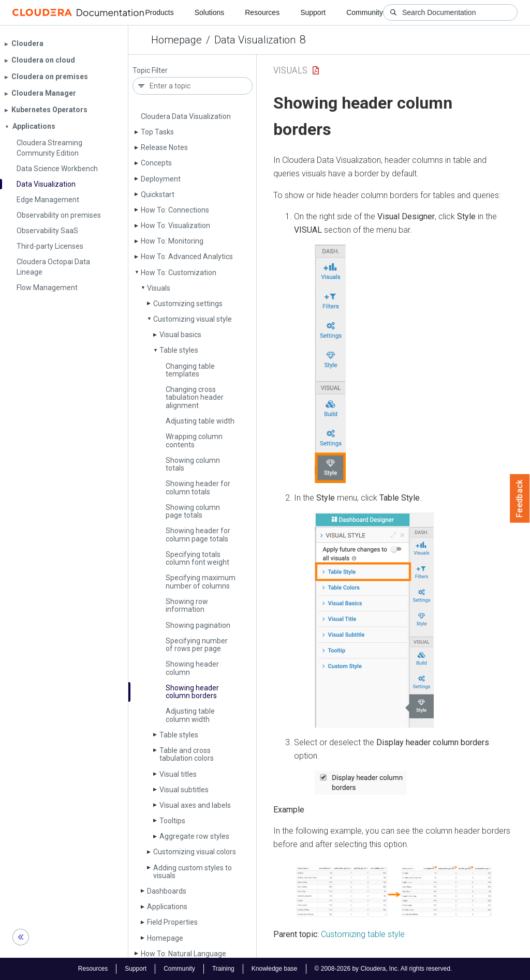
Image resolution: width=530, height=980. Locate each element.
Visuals (159, 288)
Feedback (520, 499)
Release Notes (164, 147)
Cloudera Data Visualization (186, 116)
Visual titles (178, 774)
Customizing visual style (193, 319)
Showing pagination (198, 625)
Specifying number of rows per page (197, 645)
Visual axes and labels (195, 805)
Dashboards (167, 891)
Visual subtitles (184, 790)
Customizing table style (363, 934)
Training (223, 969)
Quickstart (158, 194)
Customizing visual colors (195, 852)
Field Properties (172, 922)
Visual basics (180, 335)
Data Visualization (255, 40)
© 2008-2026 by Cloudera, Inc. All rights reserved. (384, 969)
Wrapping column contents (194, 440)
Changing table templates (190, 370)
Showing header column (192, 668)
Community (365, 12)
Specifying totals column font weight (197, 558)
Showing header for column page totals (198, 534)
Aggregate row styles (194, 836)
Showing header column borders (192, 692)
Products (159, 12)
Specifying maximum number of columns (201, 582)
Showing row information (187, 605)
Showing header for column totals (198, 487)
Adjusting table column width (190, 715)
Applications (167, 907)
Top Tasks (157, 132)
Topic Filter (150, 71)
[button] (330, 364)
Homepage (176, 40)
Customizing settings (188, 304)
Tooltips (172, 821)
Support (313, 12)
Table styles (179, 350)
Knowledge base (275, 969)
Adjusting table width (200, 421)
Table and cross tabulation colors (187, 754)
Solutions (210, 12)
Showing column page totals (193, 511)
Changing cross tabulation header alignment (195, 397)
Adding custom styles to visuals (193, 872)
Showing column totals (193, 464)
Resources (262, 12)
